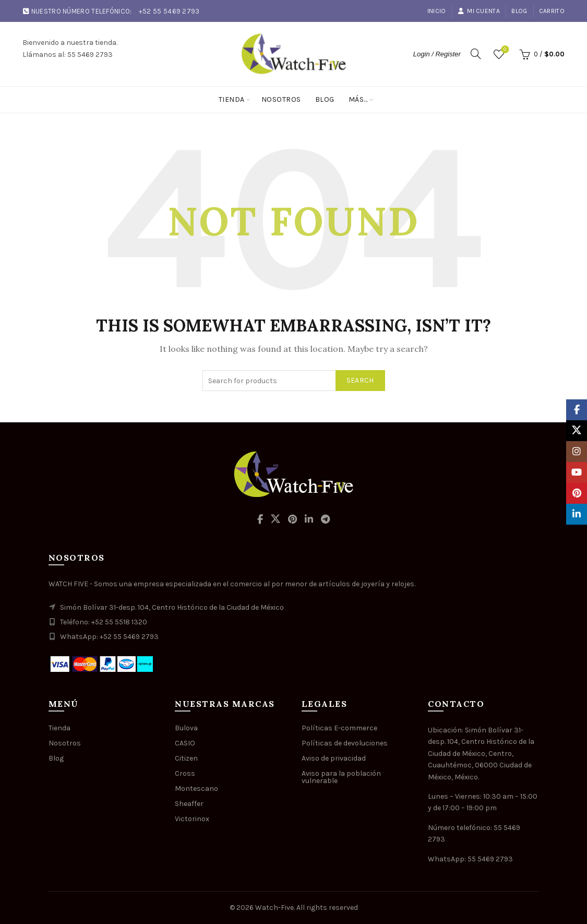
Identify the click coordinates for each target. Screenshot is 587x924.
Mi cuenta (479, 11)
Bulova (186, 728)
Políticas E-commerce (339, 728)
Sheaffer (189, 804)
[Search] (476, 54)
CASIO (185, 743)
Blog (519, 11)
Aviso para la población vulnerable (341, 777)
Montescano (196, 789)
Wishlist (504, 50)
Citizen (186, 758)
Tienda (232, 99)
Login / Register (437, 54)
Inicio (437, 11)
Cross (185, 773)
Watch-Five (274, 908)
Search (360, 380)
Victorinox (192, 819)
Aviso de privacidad (334, 758)
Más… (358, 99)
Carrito (552, 11)
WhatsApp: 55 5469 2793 (470, 859)
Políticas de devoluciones (345, 743)
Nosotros (281, 99)
